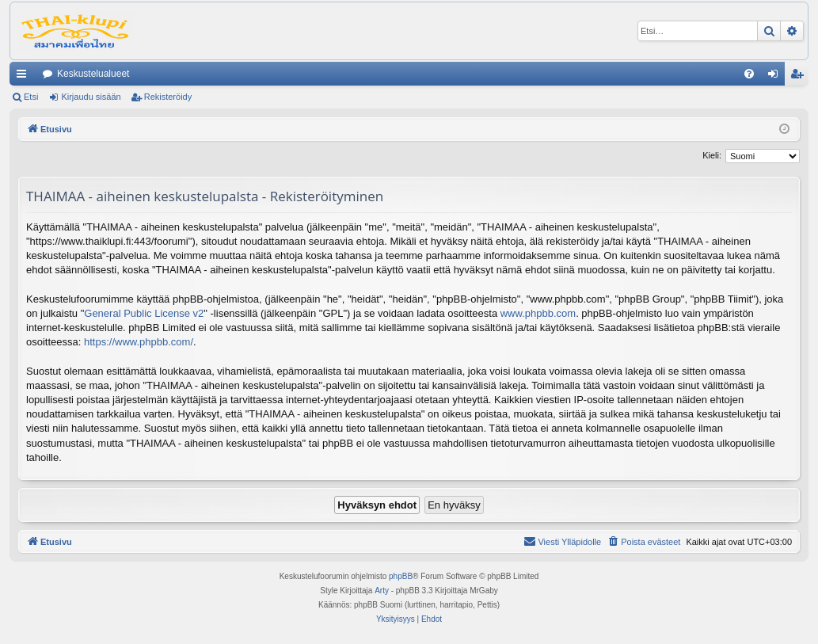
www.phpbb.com (538, 313)
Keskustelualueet (93, 74)
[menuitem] (749, 74)
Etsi (31, 97)
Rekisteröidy (168, 97)
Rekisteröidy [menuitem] (800, 77)
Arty (382, 591)
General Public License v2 (144, 313)
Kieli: (712, 155)
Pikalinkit (25, 77)
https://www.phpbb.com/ (139, 342)
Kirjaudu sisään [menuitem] (776, 77)
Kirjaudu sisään (91, 97)
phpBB (401, 576)
